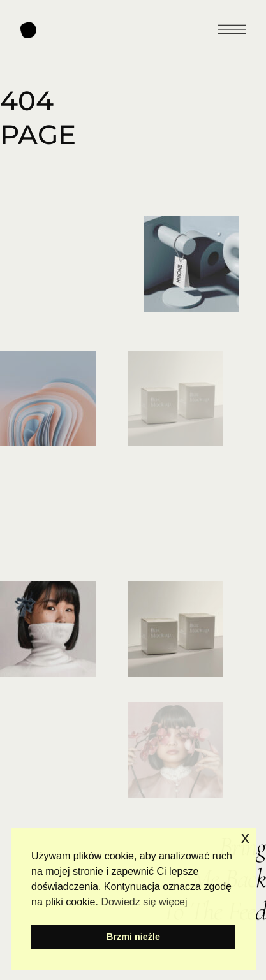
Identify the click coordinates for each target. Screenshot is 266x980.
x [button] (245, 837)
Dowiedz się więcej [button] (144, 902)
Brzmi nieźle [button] (133, 937)
